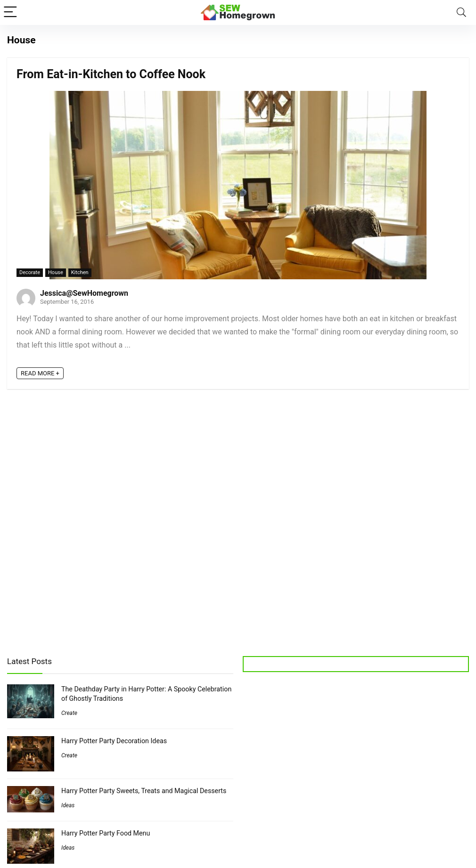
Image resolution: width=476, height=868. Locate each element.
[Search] (461, 12)
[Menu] (11, 12)
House (56, 272)
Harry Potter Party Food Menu (106, 833)
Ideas (68, 805)
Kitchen (80, 272)
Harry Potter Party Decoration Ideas (114, 741)
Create (69, 713)
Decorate (30, 272)
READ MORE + (40, 373)
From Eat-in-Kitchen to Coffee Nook (111, 74)
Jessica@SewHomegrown (84, 293)
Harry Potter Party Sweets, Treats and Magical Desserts (144, 791)
